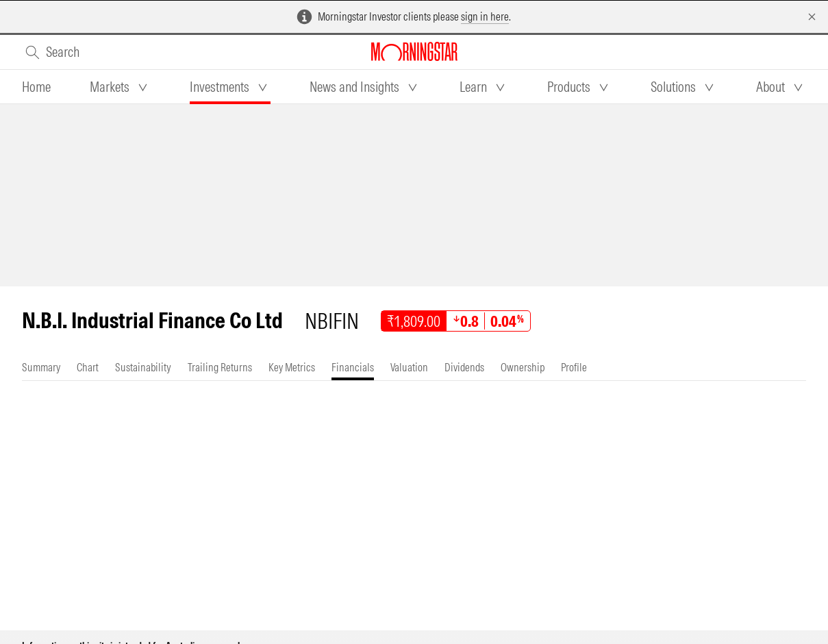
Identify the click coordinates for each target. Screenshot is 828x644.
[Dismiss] (812, 17)
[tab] (36, 87)
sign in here (485, 16)
